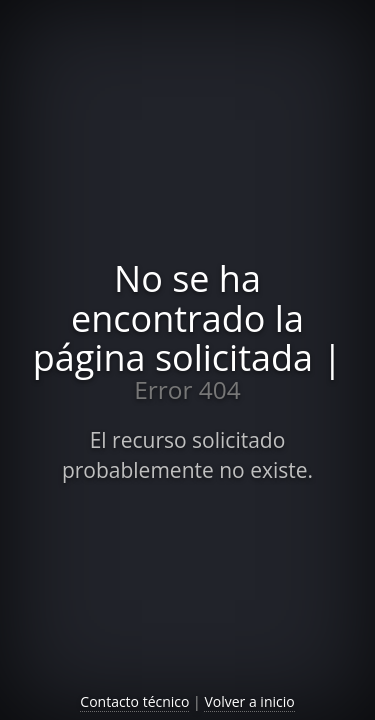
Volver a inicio (249, 701)
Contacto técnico (134, 701)
